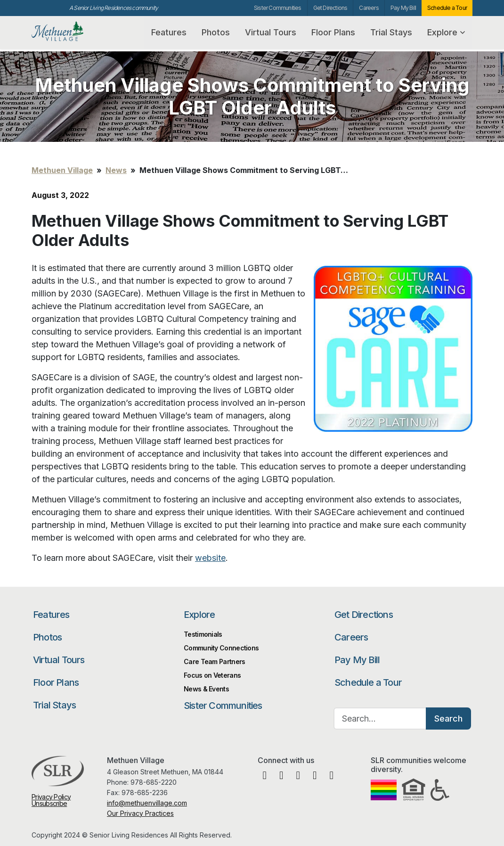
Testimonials (203, 634)
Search (448, 719)
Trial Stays (391, 32)
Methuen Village (77, 31)
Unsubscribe (49, 803)
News (116, 170)
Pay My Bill (403, 8)
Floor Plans (333, 32)
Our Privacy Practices (140, 813)
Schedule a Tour (447, 8)
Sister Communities (278, 8)
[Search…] (380, 719)
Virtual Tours (271, 32)
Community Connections (221, 648)
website (210, 558)
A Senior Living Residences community (114, 8)
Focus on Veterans (212, 675)
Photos (216, 32)
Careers (369, 8)
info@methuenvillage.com (147, 803)
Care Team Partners (214, 661)
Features (169, 32)
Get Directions (330, 8)
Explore (446, 32)
